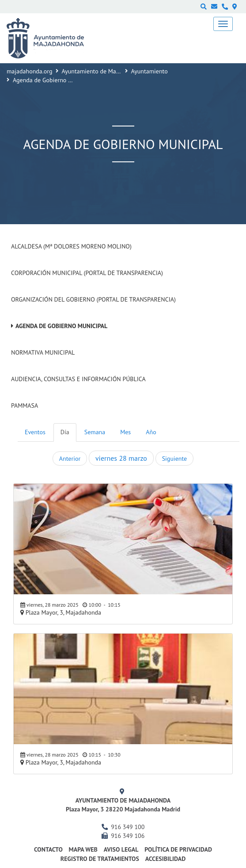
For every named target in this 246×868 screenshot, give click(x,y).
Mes (125, 432)
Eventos (35, 432)
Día (65, 432)
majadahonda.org (30, 71)
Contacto (48, 849)
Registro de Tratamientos (100, 859)
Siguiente (174, 459)
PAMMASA (25, 405)
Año (151, 432)
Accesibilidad (166, 859)
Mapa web (83, 849)
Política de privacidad (178, 849)
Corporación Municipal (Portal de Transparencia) (87, 273)
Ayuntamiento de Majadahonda (103, 71)
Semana (95, 432)
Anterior (70, 459)
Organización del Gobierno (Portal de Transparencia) (93, 299)
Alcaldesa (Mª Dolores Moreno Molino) (71, 246)
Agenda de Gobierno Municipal (61, 326)
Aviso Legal (121, 849)
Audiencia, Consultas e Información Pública (78, 379)
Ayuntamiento (149, 71)
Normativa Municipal (43, 352)
